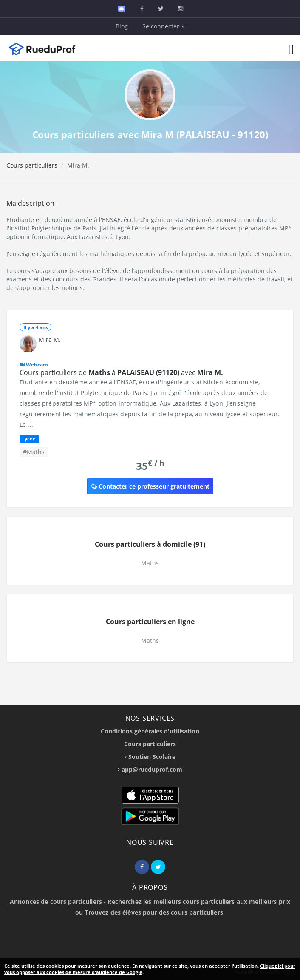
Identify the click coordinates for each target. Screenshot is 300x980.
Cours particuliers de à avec (121, 372)
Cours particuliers (32, 165)
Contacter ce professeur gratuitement (150, 486)
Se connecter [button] (164, 26)
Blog (122, 26)
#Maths (34, 452)
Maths (150, 563)
